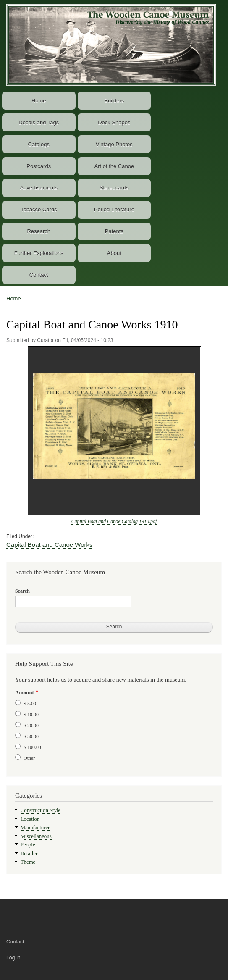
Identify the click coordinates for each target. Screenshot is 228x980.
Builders (114, 101)
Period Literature (114, 209)
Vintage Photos (114, 144)
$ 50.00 (31, 736)
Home (39, 101)
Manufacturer (35, 828)
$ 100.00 (32, 747)
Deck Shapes (114, 122)
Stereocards (114, 188)
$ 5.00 (30, 704)
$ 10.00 (31, 715)
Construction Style (41, 810)
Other (29, 758)
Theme (28, 862)
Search (22, 591)
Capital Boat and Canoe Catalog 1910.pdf (114, 521)
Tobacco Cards (39, 209)
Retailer (29, 854)
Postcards (39, 166)
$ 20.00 (31, 725)
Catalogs (39, 144)
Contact (39, 275)
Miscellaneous (36, 836)
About (114, 253)
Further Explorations (39, 253)
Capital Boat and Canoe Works (49, 545)
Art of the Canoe (114, 166)
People (28, 845)
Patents (114, 231)
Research (39, 231)
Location (30, 819)
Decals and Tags (39, 122)
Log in (13, 958)
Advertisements (39, 188)
